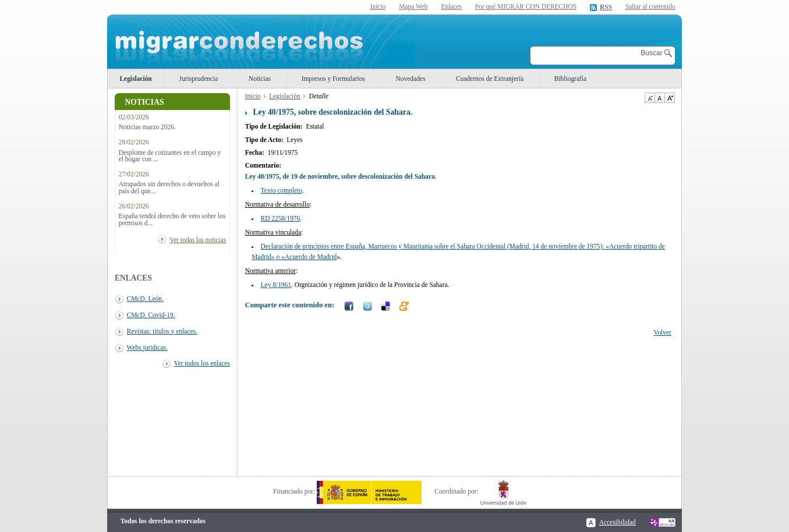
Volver (663, 332)
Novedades (411, 79)
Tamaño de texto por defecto (659, 98)
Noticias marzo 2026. (147, 127)
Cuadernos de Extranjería (490, 79)
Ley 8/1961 (276, 285)
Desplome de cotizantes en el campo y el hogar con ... (170, 156)
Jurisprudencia (199, 79)
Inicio (378, 6)
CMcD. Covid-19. (151, 315)
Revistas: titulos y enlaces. (162, 331)
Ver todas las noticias (198, 240)
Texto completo (282, 190)
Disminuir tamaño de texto (650, 98)
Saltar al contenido (650, 7)
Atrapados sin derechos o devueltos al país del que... (169, 187)
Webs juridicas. (147, 347)
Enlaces (451, 6)
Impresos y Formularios (333, 79)
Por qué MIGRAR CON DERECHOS (526, 6)
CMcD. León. (145, 299)
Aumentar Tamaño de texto (670, 98)
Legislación (135, 79)
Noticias (260, 79)
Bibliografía (570, 79)
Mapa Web (413, 6)
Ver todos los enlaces (202, 363)
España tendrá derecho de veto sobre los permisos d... (172, 219)
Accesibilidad (618, 522)
